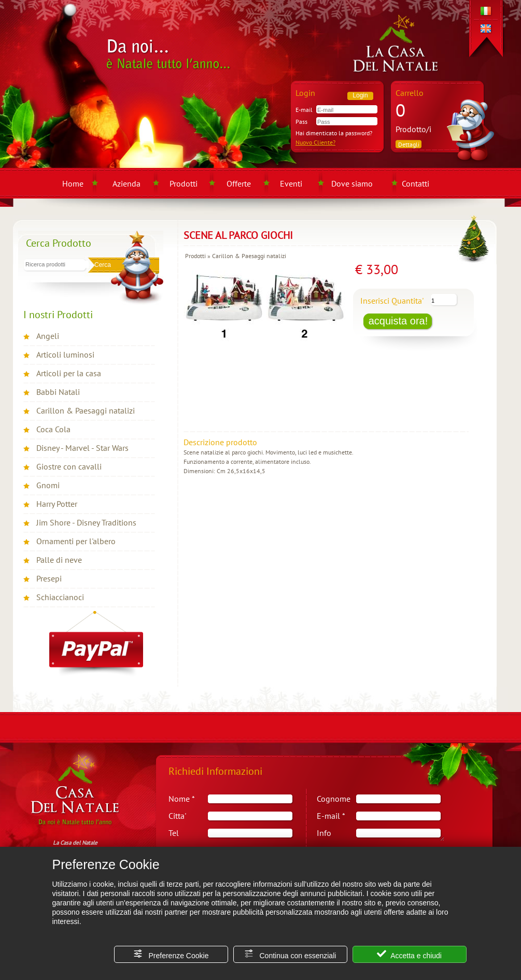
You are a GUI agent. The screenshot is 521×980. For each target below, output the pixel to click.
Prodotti (184, 183)
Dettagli (409, 144)
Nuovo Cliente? (315, 142)
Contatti (416, 183)
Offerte (239, 183)
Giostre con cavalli (69, 466)
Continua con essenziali (290, 954)
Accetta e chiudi (409, 954)
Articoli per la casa (69, 373)
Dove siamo (352, 183)
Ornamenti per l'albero (76, 541)
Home (73, 183)
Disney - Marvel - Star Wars (82, 448)
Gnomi (48, 485)
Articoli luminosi (65, 354)
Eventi (291, 183)
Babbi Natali (58, 392)
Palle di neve (59, 560)
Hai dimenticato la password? (334, 133)
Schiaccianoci (60, 597)
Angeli (48, 336)
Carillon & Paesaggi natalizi (86, 410)
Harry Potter (57, 504)
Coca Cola (53, 429)
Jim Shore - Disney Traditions (86, 522)
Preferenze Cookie (171, 954)
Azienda (126, 183)
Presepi (49, 578)
